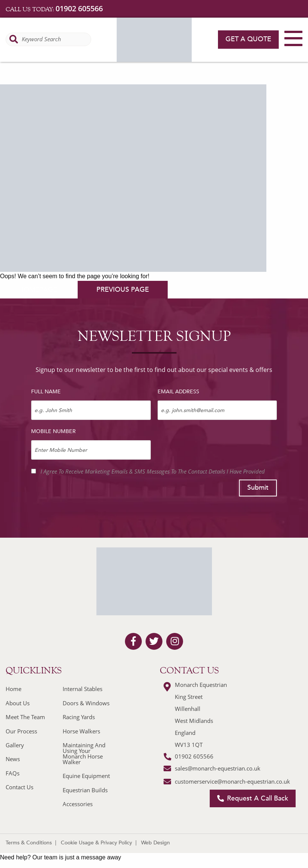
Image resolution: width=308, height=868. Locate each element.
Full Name (46, 392)
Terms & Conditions (29, 843)
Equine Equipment (86, 776)
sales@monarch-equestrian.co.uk (218, 768)
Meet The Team (25, 717)
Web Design (156, 843)
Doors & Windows (86, 703)
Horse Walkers (81, 731)
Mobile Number (53, 431)
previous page (123, 290)
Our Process (21, 731)
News (13, 759)
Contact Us (20, 787)
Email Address (178, 392)
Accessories (78, 804)
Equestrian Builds (85, 790)
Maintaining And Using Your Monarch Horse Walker (84, 753)
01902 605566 (79, 8)
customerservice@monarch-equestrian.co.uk (232, 781)
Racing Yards (79, 717)
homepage (38, 290)
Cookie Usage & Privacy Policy (96, 843)
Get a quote (248, 39)
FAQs (13, 773)
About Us (18, 703)
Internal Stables (83, 689)
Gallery (15, 745)
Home (14, 689)
